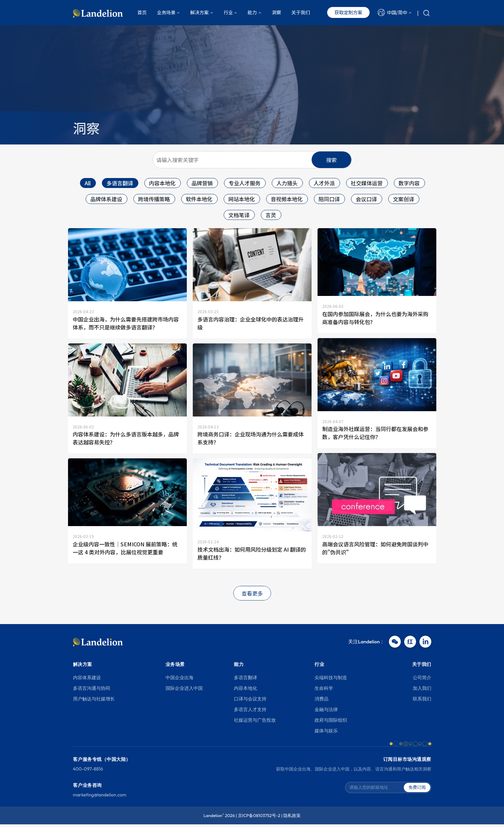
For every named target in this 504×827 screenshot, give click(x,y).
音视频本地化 (287, 199)
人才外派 (324, 183)
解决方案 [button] (199, 13)
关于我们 (301, 13)
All (88, 183)
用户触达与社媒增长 (94, 702)
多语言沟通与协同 (92, 691)
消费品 (322, 702)
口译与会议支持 (250, 702)
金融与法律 (326, 712)
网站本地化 (242, 199)
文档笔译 (239, 215)
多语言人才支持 (250, 712)
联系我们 (422, 702)
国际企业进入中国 (184, 691)
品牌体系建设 (106, 199)
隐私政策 (292, 818)
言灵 (271, 215)
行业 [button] (228, 13)
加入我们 (422, 691)
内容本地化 (162, 183)
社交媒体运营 (367, 183)
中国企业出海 (180, 681)
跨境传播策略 (154, 199)
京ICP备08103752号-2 (259, 818)
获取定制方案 (348, 13)
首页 (142, 13)
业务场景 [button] (166, 13)
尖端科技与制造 (331, 681)
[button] (395, 13)
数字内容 (409, 183)
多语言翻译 (120, 183)
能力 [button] (252, 13)
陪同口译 (329, 199)
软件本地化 (199, 199)
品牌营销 (202, 183)
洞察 (276, 13)
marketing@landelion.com (100, 798)
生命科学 (324, 691)
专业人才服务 (245, 183)
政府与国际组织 (331, 723)
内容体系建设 (87, 681)
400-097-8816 (88, 772)
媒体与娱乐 (326, 734)
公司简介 (422, 681)
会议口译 (366, 199)
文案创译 (403, 199)
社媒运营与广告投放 (255, 723)
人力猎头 (287, 183)
